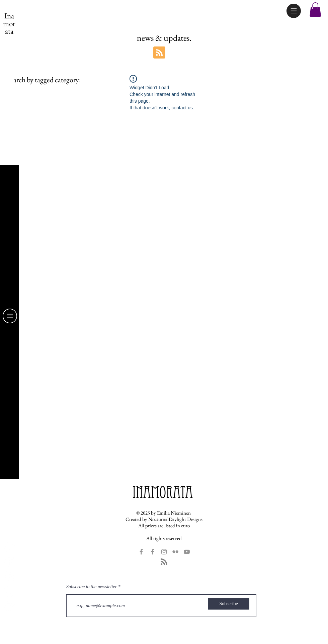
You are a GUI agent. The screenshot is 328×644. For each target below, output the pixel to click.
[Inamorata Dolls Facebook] (10, 562)
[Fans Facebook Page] (10, 547)
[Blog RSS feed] (159, 53)
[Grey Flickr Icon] (175, 552)
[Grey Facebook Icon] (141, 552)
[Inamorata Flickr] (10, 592)
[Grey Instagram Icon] (164, 552)
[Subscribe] (229, 604)
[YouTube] (10, 606)
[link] (10, 79)
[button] (294, 11)
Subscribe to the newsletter (92, 587)
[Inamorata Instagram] (10, 577)
